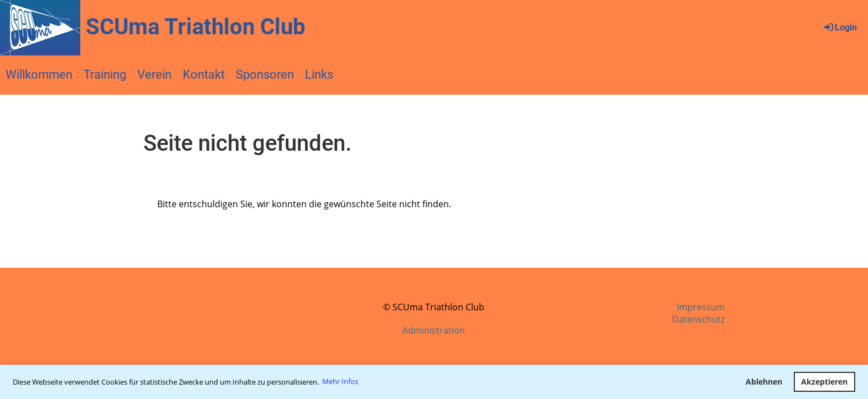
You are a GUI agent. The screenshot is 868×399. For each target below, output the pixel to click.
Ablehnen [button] (764, 382)
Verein (154, 75)
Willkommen (39, 75)
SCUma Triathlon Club (196, 27)
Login (840, 27)
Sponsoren (265, 75)
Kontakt (204, 75)
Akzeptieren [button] (824, 382)
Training (105, 75)
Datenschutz (698, 319)
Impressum (701, 307)
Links (319, 75)
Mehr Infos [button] (340, 381)
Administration (434, 330)
